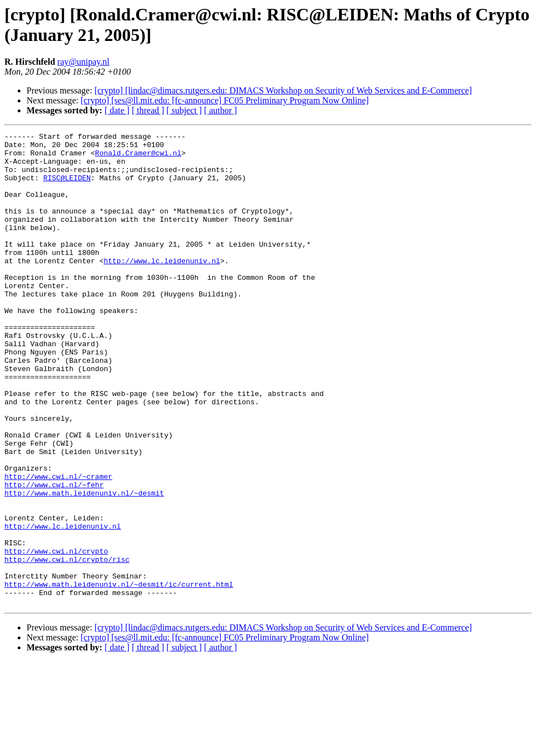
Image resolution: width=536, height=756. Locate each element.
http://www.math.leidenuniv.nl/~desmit (84, 566)
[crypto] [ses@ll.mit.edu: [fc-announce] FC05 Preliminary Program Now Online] (225, 100)
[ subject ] (184, 110)
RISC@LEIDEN (67, 187)
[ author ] (221, 110)
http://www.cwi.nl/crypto (56, 635)
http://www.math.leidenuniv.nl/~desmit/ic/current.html (119, 675)
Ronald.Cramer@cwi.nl (138, 158)
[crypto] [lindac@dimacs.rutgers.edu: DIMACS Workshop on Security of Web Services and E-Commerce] (283, 90)
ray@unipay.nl (84, 62)
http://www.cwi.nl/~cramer (58, 546)
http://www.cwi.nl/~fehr (54, 556)
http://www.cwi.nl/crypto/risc (67, 645)
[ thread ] (148, 110)
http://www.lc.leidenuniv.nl (162, 287)
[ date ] (117, 110)
